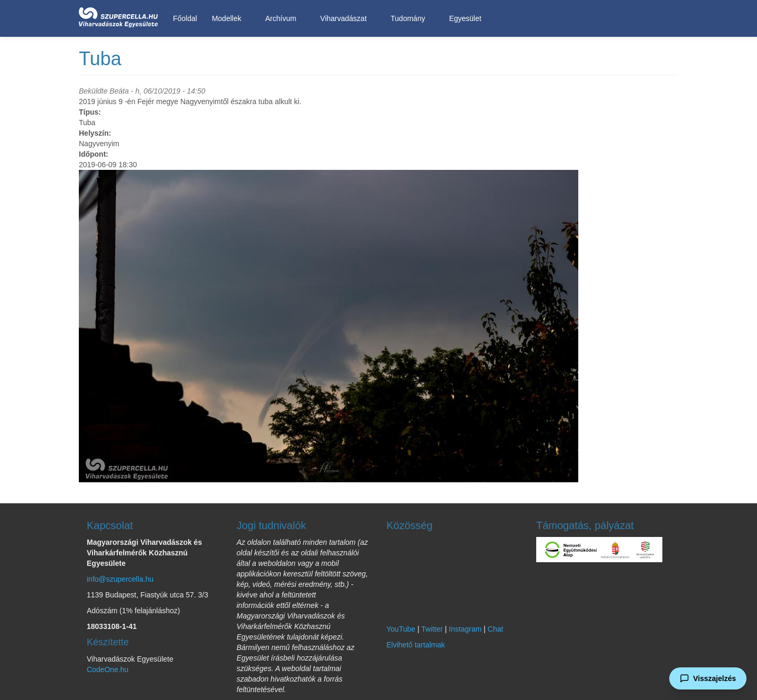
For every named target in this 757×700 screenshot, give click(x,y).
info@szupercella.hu (120, 579)
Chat (496, 629)
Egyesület (467, 19)
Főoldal (185, 18)
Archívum (282, 19)
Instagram (465, 629)
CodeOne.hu (108, 669)
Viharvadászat (345, 19)
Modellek (228, 19)
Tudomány (410, 19)
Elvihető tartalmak (416, 645)
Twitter (432, 629)
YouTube (401, 629)
